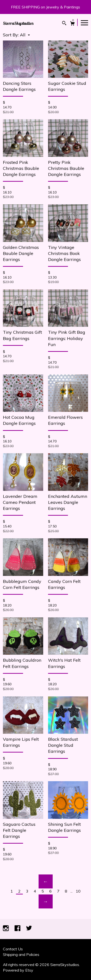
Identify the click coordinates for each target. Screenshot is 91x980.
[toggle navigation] (84, 22)
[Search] (64, 24)
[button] (25, 35)
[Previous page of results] (46, 881)
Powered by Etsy (18, 970)
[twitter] (29, 929)
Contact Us (13, 949)
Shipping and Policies (21, 954)
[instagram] (6, 929)
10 (78, 891)
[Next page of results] (46, 901)
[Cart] (72, 24)
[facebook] (18, 929)
